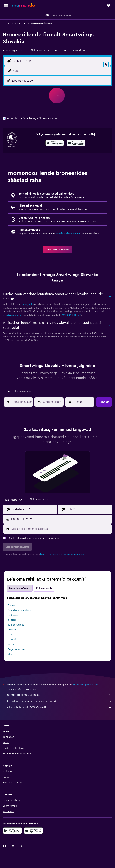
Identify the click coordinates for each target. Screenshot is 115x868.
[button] (6, 5)
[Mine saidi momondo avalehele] (23, 5)
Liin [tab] (8, 391)
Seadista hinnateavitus (68, 234)
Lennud (7, 23)
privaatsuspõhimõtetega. (73, 554)
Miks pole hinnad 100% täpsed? (59, 707)
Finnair (11, 605)
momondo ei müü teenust (59, 695)
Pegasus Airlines (17, 649)
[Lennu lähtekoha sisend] (61, 61)
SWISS (12, 644)
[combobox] (13, 51)
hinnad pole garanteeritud (85, 685)
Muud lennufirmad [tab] (20, 588)
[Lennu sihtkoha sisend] (61, 71)
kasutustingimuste (49, 554)
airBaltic (12, 620)
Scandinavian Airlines (19, 610)
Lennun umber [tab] (23, 391)
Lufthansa (13, 615)
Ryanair (12, 630)
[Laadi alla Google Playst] (55, 144)
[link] (57, 250)
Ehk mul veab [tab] (44, 588)
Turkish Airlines (16, 625)
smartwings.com (12, 315)
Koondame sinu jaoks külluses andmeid (59, 701)
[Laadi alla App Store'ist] (76, 144)
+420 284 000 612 (71, 315)
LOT (10, 635)
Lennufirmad (20, 23)
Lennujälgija (27, 305)
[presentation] (76, 143)
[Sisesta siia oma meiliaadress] (61, 529)
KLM (10, 654)
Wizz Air (12, 640)
